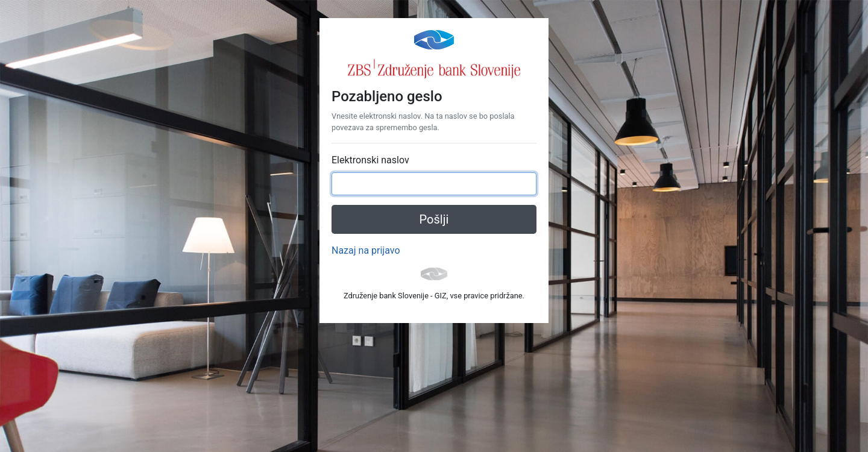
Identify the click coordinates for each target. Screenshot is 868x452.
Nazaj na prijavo (366, 250)
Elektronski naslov (370, 160)
